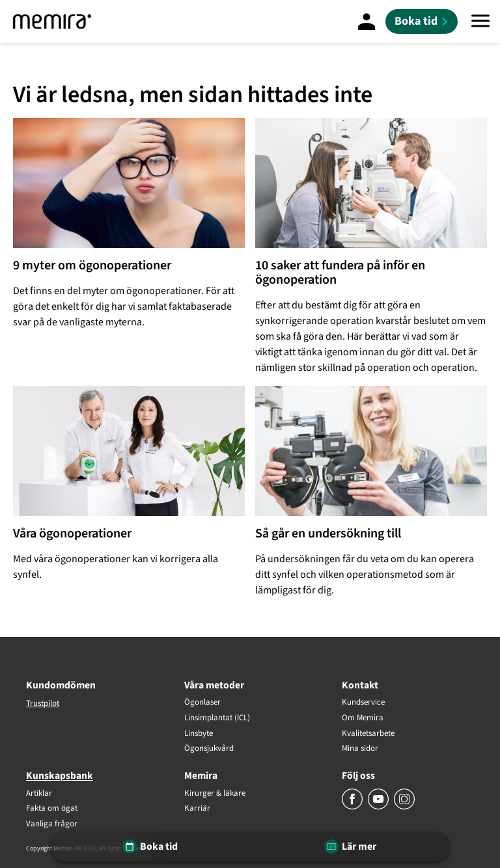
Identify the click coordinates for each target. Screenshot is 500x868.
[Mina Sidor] (367, 21)
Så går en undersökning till (328, 534)
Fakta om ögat (52, 809)
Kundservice (363, 703)
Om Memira (363, 718)
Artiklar (39, 794)
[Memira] (52, 21)
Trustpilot (43, 703)
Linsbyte (199, 734)
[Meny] (480, 21)
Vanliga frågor (52, 824)
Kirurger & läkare (215, 794)
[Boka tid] (422, 21)
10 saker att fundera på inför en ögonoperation (340, 273)
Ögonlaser (202, 703)
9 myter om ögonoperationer (92, 265)
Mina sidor (360, 749)
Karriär (197, 809)
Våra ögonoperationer (72, 534)
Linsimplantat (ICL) (217, 718)
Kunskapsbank (60, 776)
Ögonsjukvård (209, 749)
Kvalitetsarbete (368, 734)
